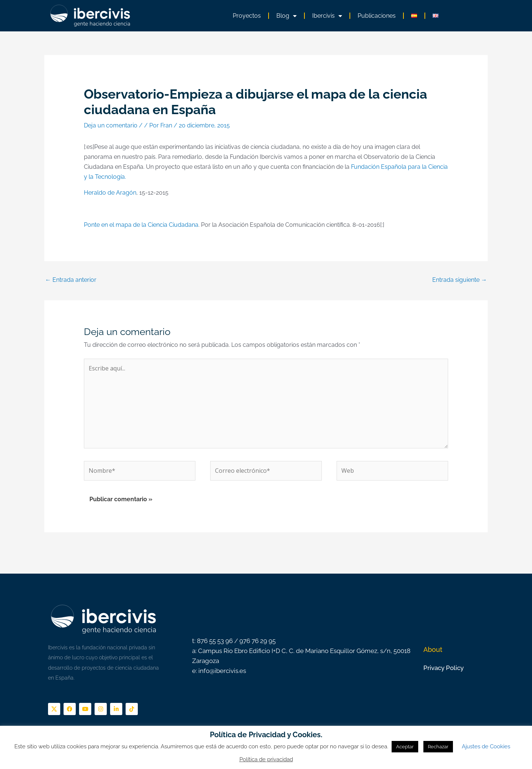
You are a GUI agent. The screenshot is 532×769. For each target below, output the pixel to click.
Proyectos (247, 16)
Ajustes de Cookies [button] (486, 746)
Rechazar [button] (438, 747)
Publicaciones (377, 16)
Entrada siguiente (460, 280)
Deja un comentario (111, 125)
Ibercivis (327, 16)
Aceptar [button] (405, 747)
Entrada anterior (71, 280)
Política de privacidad (266, 759)
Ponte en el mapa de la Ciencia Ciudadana (141, 225)
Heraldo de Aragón (110, 193)
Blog (287, 16)
